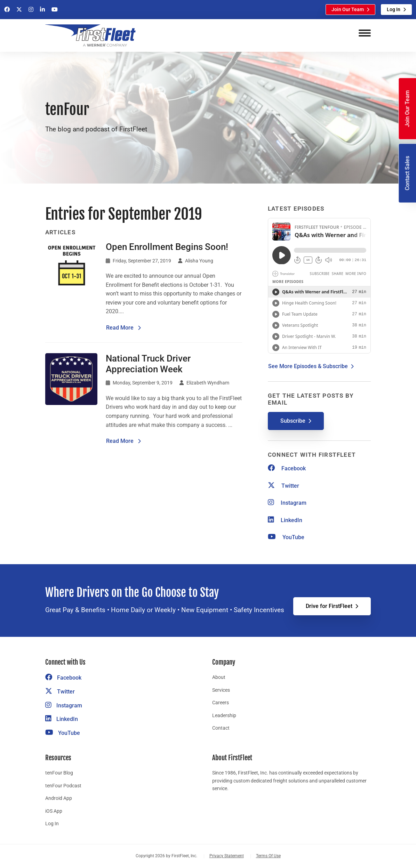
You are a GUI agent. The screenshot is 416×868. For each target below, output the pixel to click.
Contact (221, 728)
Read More (124, 327)
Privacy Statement (227, 856)
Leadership (224, 715)
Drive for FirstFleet (329, 606)
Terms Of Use (268, 856)
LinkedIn (285, 520)
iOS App (54, 811)
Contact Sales (407, 173)
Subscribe (293, 421)
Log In (394, 9)
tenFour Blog (59, 773)
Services (221, 690)
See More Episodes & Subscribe (308, 366)
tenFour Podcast (63, 786)
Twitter (283, 486)
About (219, 677)
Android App (59, 798)
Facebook (287, 468)
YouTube (286, 537)
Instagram (287, 503)
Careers (221, 703)
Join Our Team (348, 9)
